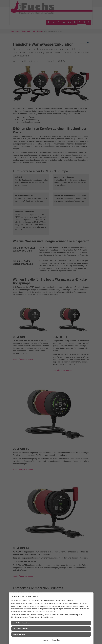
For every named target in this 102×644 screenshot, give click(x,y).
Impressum (46, 640)
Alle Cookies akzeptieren (21, 623)
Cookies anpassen (19, 634)
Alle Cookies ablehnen (20, 629)
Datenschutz (56, 640)
